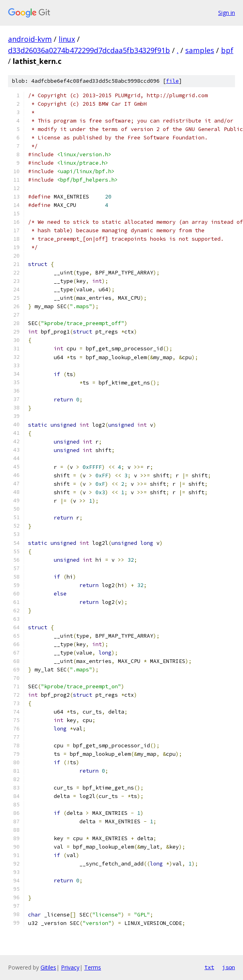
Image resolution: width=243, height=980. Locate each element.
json (229, 967)
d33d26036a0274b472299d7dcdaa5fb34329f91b (89, 50)
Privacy (70, 967)
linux (67, 39)
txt (209, 967)
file (172, 81)
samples (200, 50)
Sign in (227, 13)
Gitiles (48, 967)
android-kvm (30, 39)
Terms (93, 967)
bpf (227, 50)
